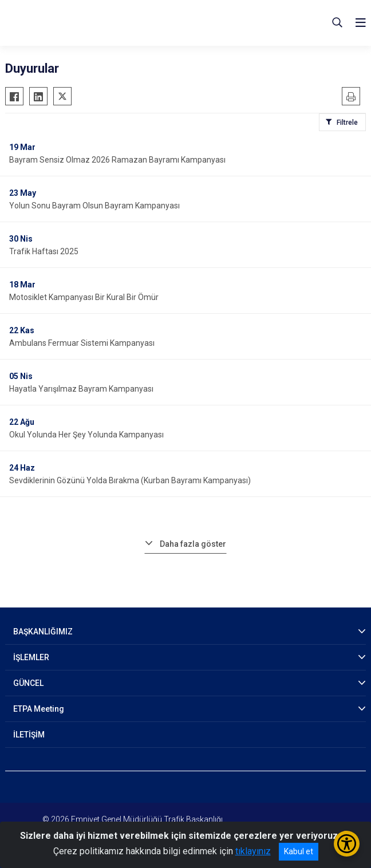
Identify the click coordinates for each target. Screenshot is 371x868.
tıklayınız (253, 851)
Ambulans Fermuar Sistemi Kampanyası (82, 343)
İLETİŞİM (29, 735)
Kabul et (299, 851)
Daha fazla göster (193, 544)
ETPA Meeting (39, 709)
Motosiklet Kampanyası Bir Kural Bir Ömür (84, 297)
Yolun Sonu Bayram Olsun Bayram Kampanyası (94, 206)
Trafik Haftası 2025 (44, 251)
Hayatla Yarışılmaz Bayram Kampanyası (81, 389)
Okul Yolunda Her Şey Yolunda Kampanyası (86, 435)
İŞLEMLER (31, 657)
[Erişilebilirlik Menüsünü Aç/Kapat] (347, 844)
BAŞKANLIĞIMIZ (43, 632)
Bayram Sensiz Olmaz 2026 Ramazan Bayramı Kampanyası (117, 160)
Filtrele (347, 123)
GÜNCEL (28, 683)
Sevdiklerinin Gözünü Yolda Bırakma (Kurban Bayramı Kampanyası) (130, 480)
